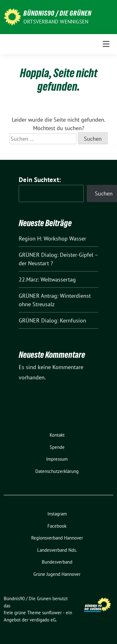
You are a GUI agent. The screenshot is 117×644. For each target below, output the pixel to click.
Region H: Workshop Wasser (52, 238)
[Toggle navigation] (106, 44)
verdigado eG (43, 620)
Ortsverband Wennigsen (56, 22)
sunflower (52, 613)
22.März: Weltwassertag (47, 279)
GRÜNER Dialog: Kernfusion (52, 320)
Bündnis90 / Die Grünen (57, 13)
